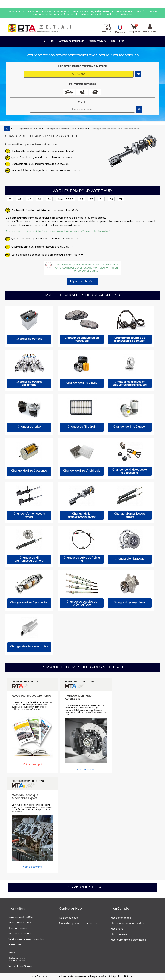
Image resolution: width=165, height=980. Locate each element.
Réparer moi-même (82, 282)
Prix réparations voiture (27, 129)
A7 (91, 199)
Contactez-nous (68, 918)
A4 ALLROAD (65, 199)
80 (10, 199)
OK (139, 109)
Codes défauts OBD (19, 923)
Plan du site (14, 945)
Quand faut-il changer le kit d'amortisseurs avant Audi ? (43, 157)
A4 (49, 199)
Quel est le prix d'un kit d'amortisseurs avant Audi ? (40, 164)
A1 (20, 199)
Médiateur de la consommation (17, 959)
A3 (39, 199)
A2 (29, 199)
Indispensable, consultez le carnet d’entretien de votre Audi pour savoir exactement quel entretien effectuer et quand (86, 268)
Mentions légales (17, 928)
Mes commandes (121, 918)
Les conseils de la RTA (20, 917)
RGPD (11, 953)
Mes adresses (119, 934)
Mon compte (120, 909)
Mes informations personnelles (128, 940)
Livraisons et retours (19, 934)
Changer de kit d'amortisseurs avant (66, 129)
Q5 (111, 199)
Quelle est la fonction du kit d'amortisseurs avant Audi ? (43, 151)
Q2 (101, 199)
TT (121, 199)
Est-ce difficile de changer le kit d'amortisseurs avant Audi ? (46, 170)
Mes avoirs (117, 929)
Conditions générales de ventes (26, 939)
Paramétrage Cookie (20, 966)
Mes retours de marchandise (127, 923)
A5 (81, 199)
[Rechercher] (82, 109)
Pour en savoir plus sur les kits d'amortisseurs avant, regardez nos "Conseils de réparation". (58, 231)
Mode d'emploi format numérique (78, 923)
